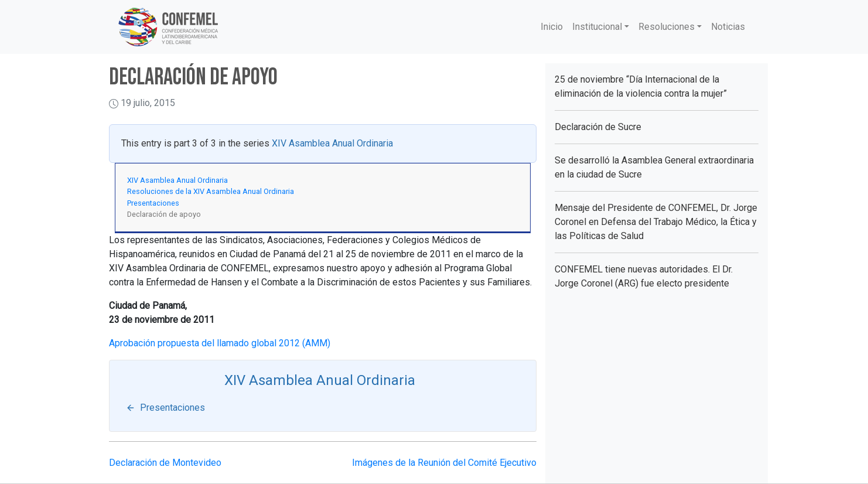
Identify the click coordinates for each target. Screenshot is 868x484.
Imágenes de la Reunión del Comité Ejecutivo (444, 463)
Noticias (728, 27)
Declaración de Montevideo (165, 463)
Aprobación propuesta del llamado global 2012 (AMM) (220, 343)
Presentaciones (153, 203)
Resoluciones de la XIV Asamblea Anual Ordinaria (211, 191)
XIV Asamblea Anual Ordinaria (332, 143)
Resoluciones (667, 27)
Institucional (597, 27)
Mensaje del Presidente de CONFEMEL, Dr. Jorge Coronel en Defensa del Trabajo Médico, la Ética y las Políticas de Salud (656, 222)
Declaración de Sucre (598, 127)
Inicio (552, 27)
